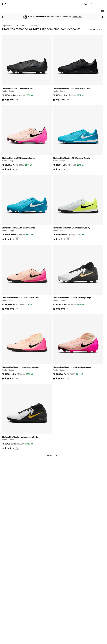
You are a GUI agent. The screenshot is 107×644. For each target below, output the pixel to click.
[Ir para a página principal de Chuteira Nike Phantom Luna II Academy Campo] (78, 277)
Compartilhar (96, 29)
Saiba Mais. (77, 17)
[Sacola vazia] (97, 4)
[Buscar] (86, 4)
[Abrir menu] (102, 4)
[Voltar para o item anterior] (3, 17)
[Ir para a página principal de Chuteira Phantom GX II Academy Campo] (27, 68)
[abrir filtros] (102, 11)
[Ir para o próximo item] (103, 17)
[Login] (91, 4)
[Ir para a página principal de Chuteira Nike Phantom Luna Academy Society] (27, 347)
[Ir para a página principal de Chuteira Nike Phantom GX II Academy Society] (78, 68)
